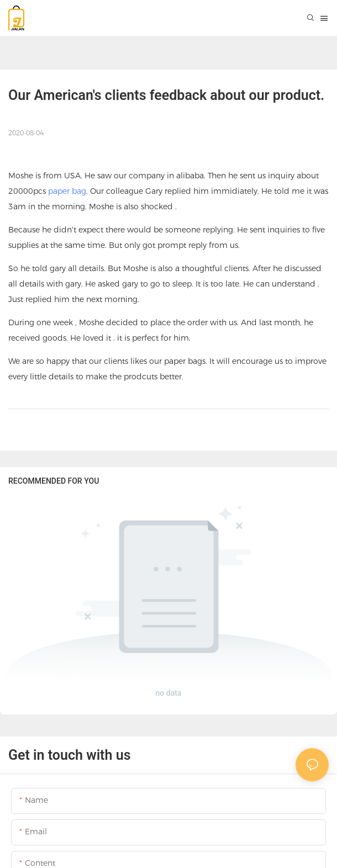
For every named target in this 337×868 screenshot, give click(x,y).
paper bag (67, 191)
